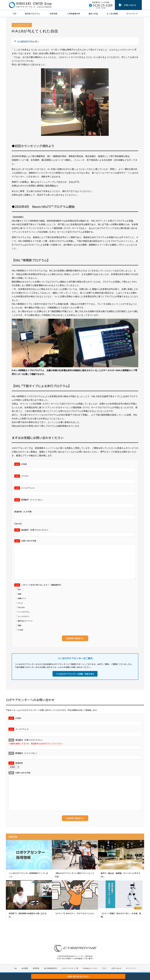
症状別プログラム (33, 14)
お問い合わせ (130, 5)
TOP (14, 14)
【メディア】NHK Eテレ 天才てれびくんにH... (75, 913)
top (15, 968)
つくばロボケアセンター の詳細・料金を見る (75, 674)
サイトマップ (132, 14)
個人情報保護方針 (51, 968)
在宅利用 (54, 14)
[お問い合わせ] (120, 5)
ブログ (104, 968)
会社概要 (25, 968)
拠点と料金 (93, 14)
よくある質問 (112, 14)
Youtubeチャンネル (90, 968)
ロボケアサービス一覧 (70, 968)
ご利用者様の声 (73, 14)
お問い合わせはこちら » (78, 976)
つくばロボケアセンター (22, 25)
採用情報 (36, 968)
